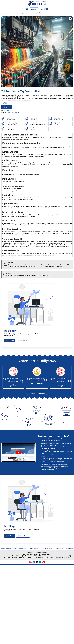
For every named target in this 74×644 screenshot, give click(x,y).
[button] (70, 19)
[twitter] (37, 562)
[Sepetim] (46, 9)
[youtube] (44, 562)
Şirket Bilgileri (59, 549)
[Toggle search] (41, 9)
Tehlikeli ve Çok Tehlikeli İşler (16, 13)
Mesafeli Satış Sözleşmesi (47, 549)
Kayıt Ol (8, 107)
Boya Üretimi (17, 114)
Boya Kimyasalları (9, 114)
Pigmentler (22, 114)
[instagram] (30, 562)
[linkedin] (40, 562)
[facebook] (34, 562)
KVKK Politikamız (34, 549)
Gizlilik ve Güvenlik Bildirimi (21, 549)
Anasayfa (4, 13)
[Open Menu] (27, 9)
